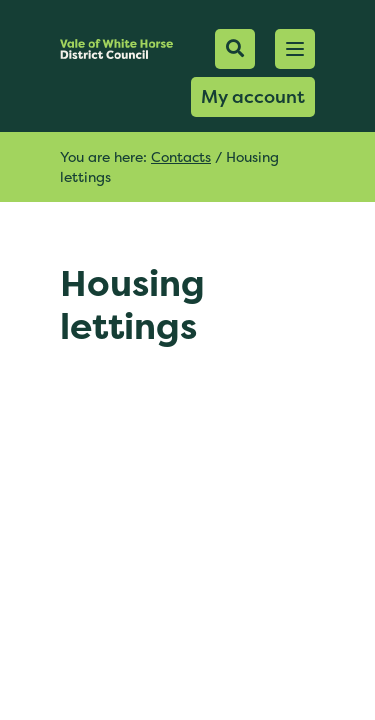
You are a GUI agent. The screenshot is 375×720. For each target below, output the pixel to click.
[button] (295, 49)
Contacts (181, 156)
